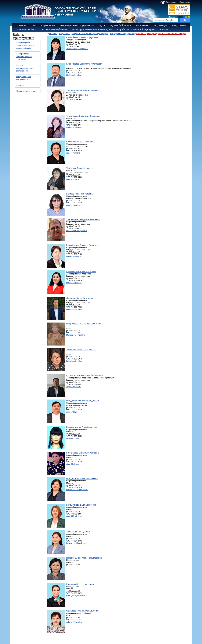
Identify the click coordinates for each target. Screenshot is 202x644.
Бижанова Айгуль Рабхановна (81, 142)
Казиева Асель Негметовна (80, 194)
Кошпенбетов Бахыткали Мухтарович (84, 64)
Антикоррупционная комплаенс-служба (92, 29)
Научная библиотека (120, 25)
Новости (20, 85)
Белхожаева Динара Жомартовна (83, 453)
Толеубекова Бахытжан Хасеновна (83, 116)
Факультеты (142, 25)
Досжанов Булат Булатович (80, 298)
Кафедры (104, 34)
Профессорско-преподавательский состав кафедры (25, 45)
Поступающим (160, 25)
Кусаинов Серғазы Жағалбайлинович (84, 375)
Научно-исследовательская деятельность (25, 68)
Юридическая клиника (26, 91)
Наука (102, 25)
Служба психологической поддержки (136, 29)
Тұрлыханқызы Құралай (78, 532)
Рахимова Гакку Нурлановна (80, 584)
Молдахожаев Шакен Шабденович (83, 401)
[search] (165, 20)
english (187, 17)
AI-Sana (164, 29)
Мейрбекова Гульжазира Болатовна (84, 324)
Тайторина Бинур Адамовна (80, 168)
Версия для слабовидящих (175, 2)
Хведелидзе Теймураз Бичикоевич (83, 219)
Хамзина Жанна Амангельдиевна (82, 90)
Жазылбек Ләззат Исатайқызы (81, 350)
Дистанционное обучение (54, 29)
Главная (22, 25)
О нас (34, 25)
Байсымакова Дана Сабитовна (81, 505)
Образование (48, 25)
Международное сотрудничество (77, 25)
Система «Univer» (27, 29)
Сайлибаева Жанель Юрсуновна (82, 37)
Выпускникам (179, 25)
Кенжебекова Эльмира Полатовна (83, 245)
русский (180, 17)
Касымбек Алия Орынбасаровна (82, 427)
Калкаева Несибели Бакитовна (81, 271)
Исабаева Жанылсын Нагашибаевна (84, 558)
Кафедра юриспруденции (122, 34)
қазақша (171, 17)
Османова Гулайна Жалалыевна (82, 611)
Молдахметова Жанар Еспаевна (82, 478)
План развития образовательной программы (24, 57)
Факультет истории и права (85, 34)
